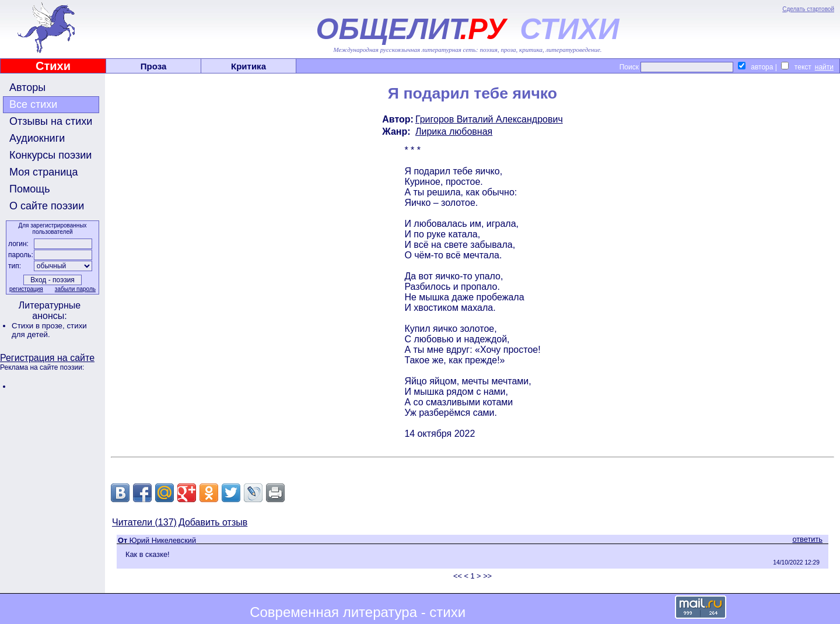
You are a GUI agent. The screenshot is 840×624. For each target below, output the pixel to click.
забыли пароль (75, 289)
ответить (807, 539)
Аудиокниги (37, 138)
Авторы (27, 87)
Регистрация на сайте (47, 358)
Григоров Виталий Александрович (489, 119)
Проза (154, 66)
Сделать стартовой (808, 9)
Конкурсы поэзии (50, 155)
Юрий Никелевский (163, 540)
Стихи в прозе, (39, 326)
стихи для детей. (49, 330)
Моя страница (44, 172)
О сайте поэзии (47, 206)
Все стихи (33, 104)
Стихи (53, 66)
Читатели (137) (144, 522)
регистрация (26, 289)
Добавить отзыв (213, 522)
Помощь (30, 189)
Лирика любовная (454, 132)
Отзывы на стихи (51, 121)
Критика (249, 66)
